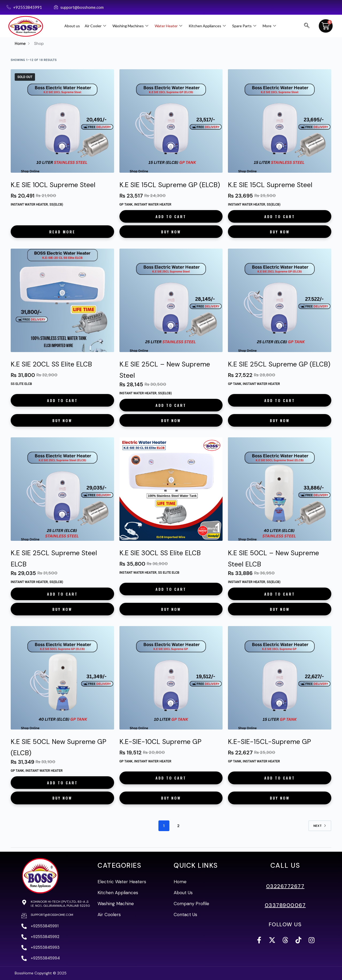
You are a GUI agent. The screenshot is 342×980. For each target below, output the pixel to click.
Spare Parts (244, 26)
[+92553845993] (24, 948)
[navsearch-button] (307, 26)
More (269, 26)
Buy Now (171, 232)
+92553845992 (45, 937)
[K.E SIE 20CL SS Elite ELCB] (62, 300)
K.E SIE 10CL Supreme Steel (53, 185)
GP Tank (126, 205)
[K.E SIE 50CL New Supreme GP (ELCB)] (62, 678)
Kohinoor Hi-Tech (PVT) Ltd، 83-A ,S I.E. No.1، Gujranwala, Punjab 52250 (60, 904)
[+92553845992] (24, 937)
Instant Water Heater (29, 205)
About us (72, 26)
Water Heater (168, 26)
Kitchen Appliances (207, 26)
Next (320, 826)
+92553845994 (45, 958)
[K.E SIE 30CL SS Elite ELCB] (171, 489)
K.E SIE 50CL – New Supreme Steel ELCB (273, 559)
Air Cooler (95, 26)
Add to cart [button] (171, 216)
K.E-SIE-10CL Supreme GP (160, 742)
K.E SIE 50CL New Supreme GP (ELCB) (59, 747)
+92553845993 (45, 947)
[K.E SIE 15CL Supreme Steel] (280, 121)
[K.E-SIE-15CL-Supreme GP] (280, 678)
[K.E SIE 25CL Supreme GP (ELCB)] (280, 300)
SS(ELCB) (56, 205)
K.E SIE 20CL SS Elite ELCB (51, 364)
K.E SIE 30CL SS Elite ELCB (160, 553)
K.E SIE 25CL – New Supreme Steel (165, 370)
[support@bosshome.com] (24, 916)
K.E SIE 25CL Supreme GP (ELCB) (279, 364)
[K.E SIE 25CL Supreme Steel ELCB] (62, 489)
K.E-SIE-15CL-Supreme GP (269, 742)
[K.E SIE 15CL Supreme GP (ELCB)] (171, 121)
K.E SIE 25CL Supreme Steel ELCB (54, 559)
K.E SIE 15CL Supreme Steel (270, 185)
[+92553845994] (24, 958)
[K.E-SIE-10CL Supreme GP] (171, 678)
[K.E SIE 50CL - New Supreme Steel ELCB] (280, 489)
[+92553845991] (24, 926)
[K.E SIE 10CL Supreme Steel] (62, 121)
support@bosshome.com (52, 915)
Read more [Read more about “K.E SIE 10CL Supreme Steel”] (62, 232)
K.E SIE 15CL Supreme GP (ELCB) (170, 185)
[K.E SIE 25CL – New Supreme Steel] (171, 300)
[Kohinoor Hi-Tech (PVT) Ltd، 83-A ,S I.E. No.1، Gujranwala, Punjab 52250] (24, 902)
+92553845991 (45, 926)
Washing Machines (130, 26)
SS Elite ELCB (21, 384)
